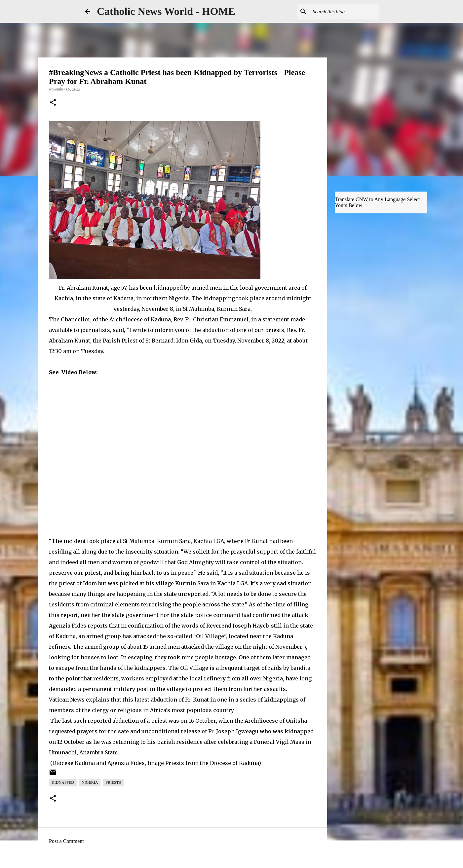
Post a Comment (66, 841)
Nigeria (90, 782)
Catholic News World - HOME (166, 11)
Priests (113, 782)
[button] (53, 103)
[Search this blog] (345, 12)
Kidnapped (63, 782)
